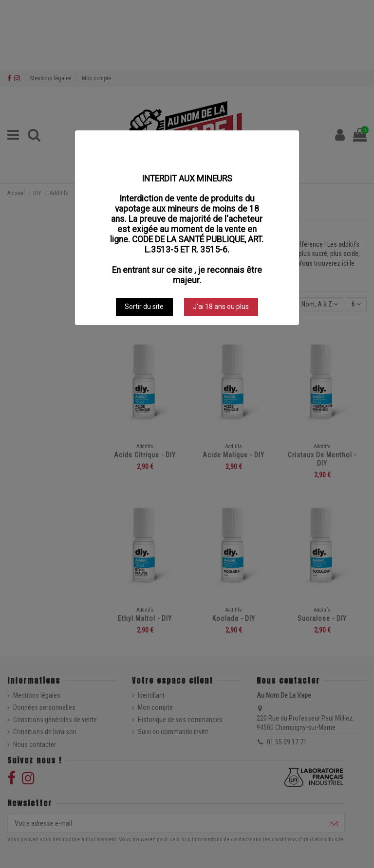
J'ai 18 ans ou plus (221, 307)
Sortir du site (144, 307)
